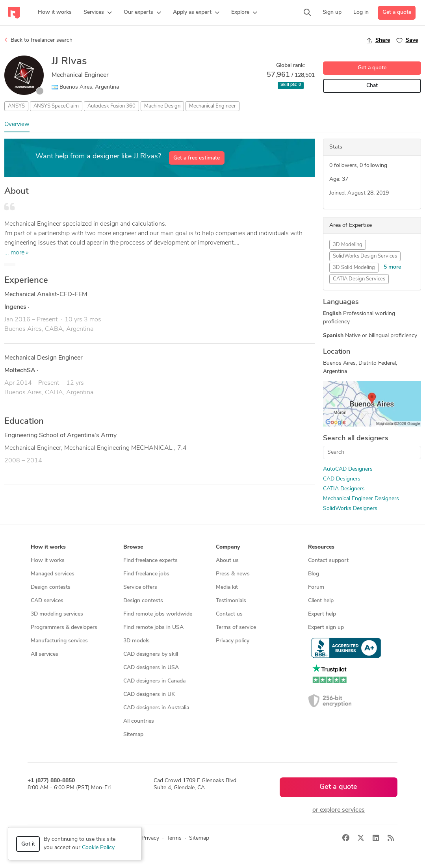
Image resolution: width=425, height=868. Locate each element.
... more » (17, 253)
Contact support (328, 561)
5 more (392, 267)
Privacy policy (233, 641)
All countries (139, 721)
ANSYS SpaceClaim (56, 106)
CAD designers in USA (151, 668)
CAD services (47, 601)
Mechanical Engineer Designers (361, 499)
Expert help (322, 614)
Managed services (53, 574)
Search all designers (356, 439)
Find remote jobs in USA (153, 628)
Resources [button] (321, 547)
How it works (48, 561)
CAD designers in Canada (154, 681)
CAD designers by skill (151, 654)
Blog (314, 574)
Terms (174, 838)
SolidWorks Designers (350, 509)
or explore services (339, 810)
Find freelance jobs (146, 574)
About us (227, 561)
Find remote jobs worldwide (158, 614)
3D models (136, 641)
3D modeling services (57, 614)
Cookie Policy (98, 848)
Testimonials (231, 601)
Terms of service (236, 628)
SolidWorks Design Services (365, 256)
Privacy (150, 838)
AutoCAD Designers (348, 469)
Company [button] (228, 547)
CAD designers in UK (149, 695)
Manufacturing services (59, 641)
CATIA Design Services (359, 279)
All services (45, 654)
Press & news (233, 574)
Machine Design (162, 106)
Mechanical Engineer (212, 106)
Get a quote (397, 12)
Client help (321, 601)
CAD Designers (342, 479)
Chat (372, 86)
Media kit (227, 587)
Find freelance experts (150, 561)
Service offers (140, 587)
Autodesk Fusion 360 (111, 106)
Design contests (51, 587)
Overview (17, 125)
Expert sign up (326, 628)
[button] (98, 13)
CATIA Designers (344, 489)
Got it (28, 844)
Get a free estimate (197, 158)
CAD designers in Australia (156, 708)
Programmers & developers (64, 628)
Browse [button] (133, 547)
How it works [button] (48, 547)
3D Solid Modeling (354, 268)
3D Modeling (348, 245)
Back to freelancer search (38, 40)
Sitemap (133, 735)
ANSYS (16, 106)
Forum (316, 587)
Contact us (229, 614)
